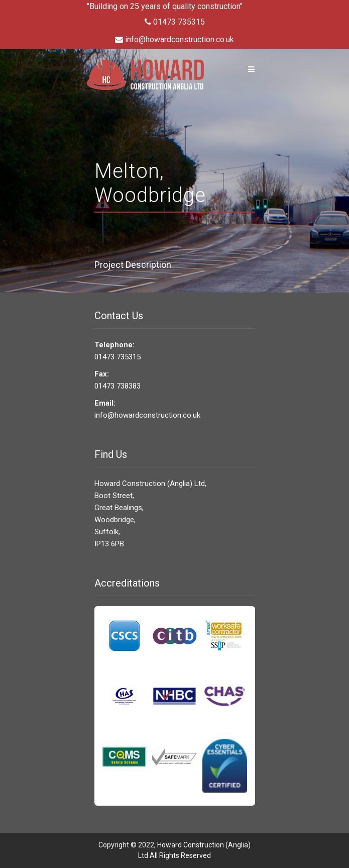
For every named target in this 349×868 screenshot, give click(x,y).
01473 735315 (175, 22)
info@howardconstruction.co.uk (174, 39)
